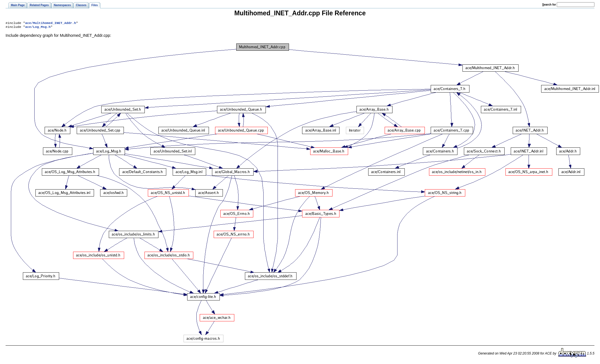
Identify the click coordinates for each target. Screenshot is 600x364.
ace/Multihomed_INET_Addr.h (50, 23)
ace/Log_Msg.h (38, 28)
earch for (549, 5)
